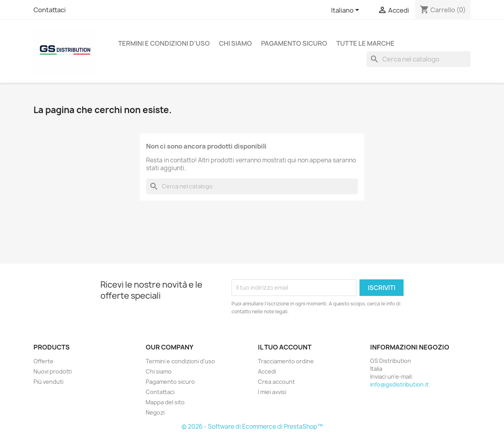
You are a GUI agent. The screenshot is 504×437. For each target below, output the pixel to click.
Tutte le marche (365, 43)
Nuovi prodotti (53, 371)
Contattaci (50, 10)
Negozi (155, 412)
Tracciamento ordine (286, 361)
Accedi (267, 371)
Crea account (276, 382)
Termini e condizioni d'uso (164, 43)
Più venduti (48, 382)
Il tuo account (285, 347)
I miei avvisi (272, 392)
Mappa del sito (165, 402)
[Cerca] (419, 59)
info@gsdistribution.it (399, 384)
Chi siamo (235, 43)
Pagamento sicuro (294, 43)
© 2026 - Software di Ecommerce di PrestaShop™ (252, 427)
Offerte (44, 361)
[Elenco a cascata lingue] (346, 11)
